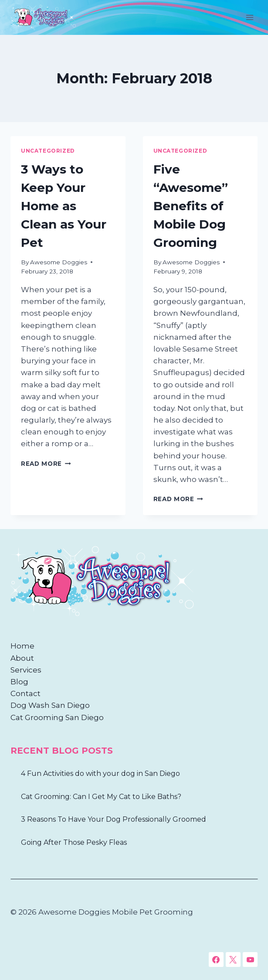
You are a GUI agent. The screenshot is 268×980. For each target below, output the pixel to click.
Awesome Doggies (59, 262)
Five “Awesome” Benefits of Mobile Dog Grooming (191, 206)
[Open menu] (249, 17)
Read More (46, 464)
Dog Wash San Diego (50, 705)
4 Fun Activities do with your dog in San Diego (100, 773)
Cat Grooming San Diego (57, 717)
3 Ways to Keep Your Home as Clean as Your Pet (64, 206)
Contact (25, 693)
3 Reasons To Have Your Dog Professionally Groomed (114, 819)
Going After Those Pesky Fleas (74, 842)
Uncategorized (48, 151)
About (22, 658)
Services (26, 670)
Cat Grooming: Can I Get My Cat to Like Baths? (101, 797)
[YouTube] (250, 960)
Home (22, 646)
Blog (19, 682)
